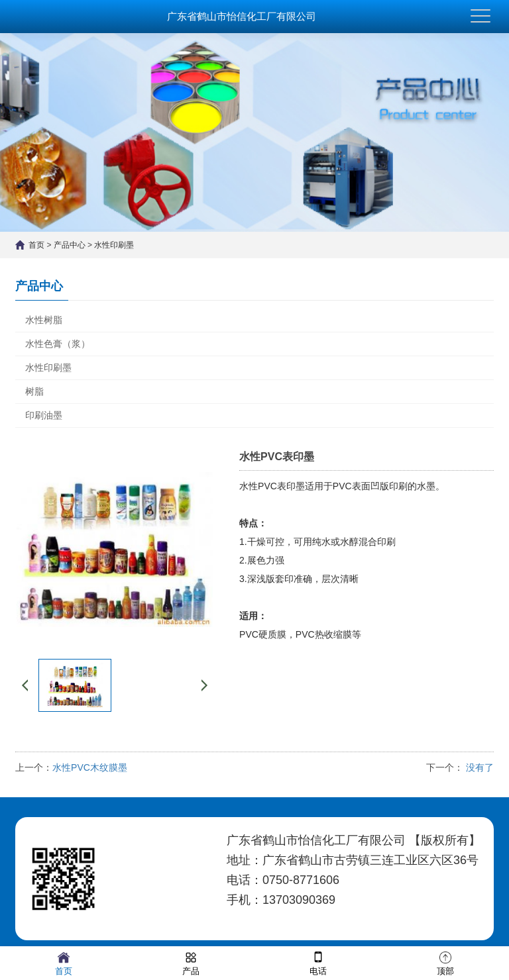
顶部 (445, 962)
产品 (191, 962)
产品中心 (70, 245)
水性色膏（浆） (58, 344)
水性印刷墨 (114, 245)
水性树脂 (44, 320)
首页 (36, 245)
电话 (318, 962)
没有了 (479, 767)
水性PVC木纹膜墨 (90, 767)
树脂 (34, 391)
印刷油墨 (44, 415)
